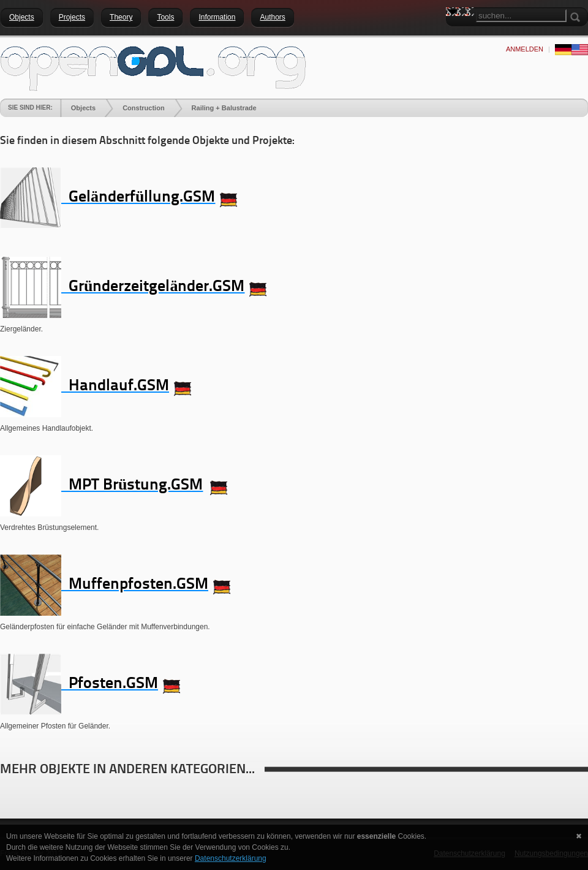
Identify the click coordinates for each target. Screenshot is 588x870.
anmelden (525, 49)
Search (455, 34)
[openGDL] (153, 67)
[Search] (521, 16)
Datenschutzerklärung (231, 858)
